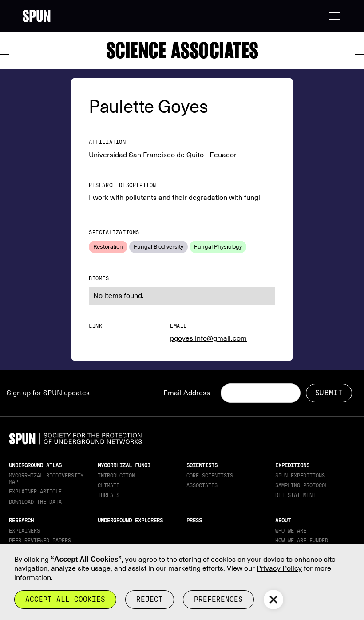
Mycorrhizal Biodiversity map (46, 479)
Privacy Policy (279, 568)
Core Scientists (210, 476)
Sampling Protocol (302, 485)
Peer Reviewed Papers (40, 541)
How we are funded (302, 541)
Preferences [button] (218, 599)
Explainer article (35, 492)
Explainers (24, 531)
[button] (332, 16)
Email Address (187, 393)
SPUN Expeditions (300, 476)
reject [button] (150, 599)
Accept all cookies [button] (65, 599)
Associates (202, 485)
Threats (109, 495)
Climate (109, 485)
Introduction (116, 476)
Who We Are (291, 531)
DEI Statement (295, 495)
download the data (35, 502)
